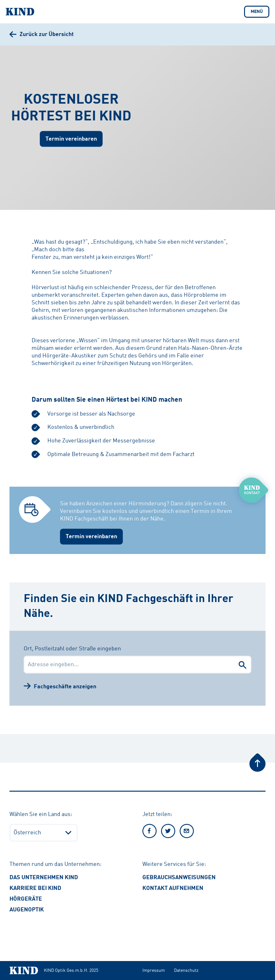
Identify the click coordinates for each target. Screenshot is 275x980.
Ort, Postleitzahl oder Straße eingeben (72, 649)
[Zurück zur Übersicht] (42, 34)
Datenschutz (186, 971)
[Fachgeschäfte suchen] (242, 665)
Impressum (154, 971)
